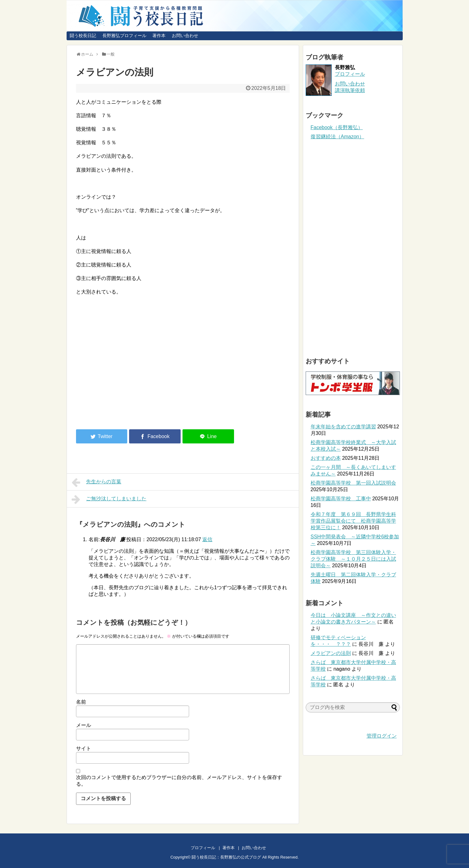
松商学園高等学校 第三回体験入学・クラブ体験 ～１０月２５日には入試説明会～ (353, 559)
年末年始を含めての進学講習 (343, 427)
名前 (81, 702)
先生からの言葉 (97, 482)
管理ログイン (382, 736)
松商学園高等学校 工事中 (341, 499)
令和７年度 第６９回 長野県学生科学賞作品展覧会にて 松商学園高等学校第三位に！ (353, 521)
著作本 (159, 36)
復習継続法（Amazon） (338, 137)
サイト (84, 748)
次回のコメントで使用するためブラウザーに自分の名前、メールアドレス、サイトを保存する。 (179, 781)
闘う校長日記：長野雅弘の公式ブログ (226, 857)
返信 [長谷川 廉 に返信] (207, 539)
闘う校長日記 (83, 36)
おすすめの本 (326, 458)
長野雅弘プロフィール (124, 36)
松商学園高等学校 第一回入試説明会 (353, 483)
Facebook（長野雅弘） (337, 127)
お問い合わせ (185, 36)
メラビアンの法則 (331, 653)
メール (84, 725)
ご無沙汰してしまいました (109, 499)
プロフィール (350, 74)
